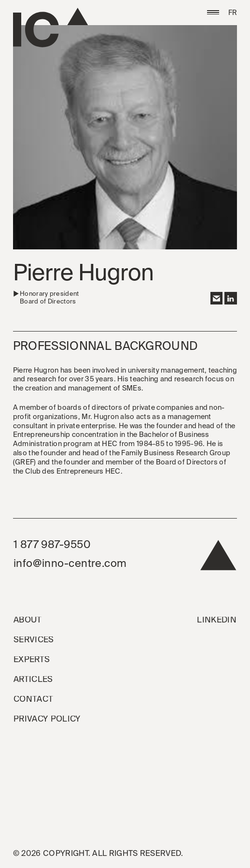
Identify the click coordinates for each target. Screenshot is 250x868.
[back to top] (218, 558)
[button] (213, 13)
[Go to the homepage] (50, 28)
